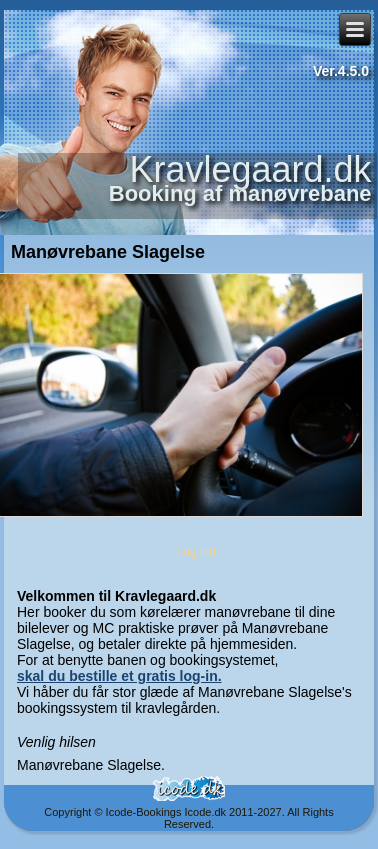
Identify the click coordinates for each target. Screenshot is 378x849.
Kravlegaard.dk (250, 169)
